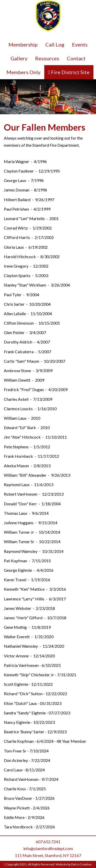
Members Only (23, 72)
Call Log (55, 44)
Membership (23, 44)
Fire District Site (70, 72)
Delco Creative (81, 864)
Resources (47, 58)
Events (80, 44)
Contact (76, 58)
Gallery (19, 58)
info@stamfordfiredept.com (48, 848)
